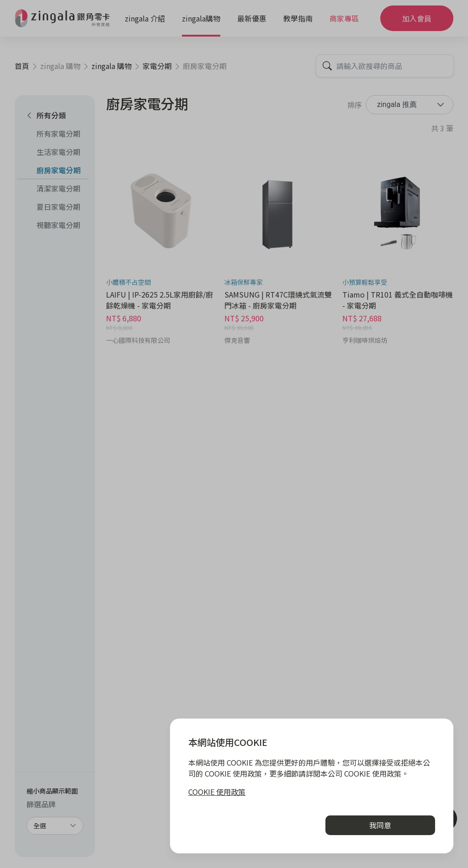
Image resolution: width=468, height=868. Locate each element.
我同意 (380, 825)
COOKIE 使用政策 (217, 792)
